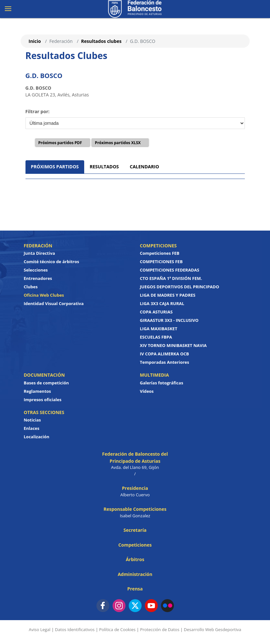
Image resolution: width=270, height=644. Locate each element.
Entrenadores (38, 278)
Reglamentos (38, 391)
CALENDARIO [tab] (144, 167)
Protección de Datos (160, 629)
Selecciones (36, 270)
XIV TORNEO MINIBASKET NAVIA (173, 345)
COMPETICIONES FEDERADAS (170, 270)
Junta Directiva (40, 253)
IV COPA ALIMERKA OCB (165, 354)
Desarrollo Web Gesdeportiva (213, 629)
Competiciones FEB (160, 253)
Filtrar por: (38, 111)
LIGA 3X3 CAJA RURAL (162, 303)
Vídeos (147, 391)
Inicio (35, 41)
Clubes (31, 287)
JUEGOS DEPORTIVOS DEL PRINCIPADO (180, 287)
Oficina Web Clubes (44, 295)
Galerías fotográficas (162, 383)
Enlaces (32, 428)
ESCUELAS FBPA (156, 337)
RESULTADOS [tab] (104, 167)
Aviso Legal (40, 629)
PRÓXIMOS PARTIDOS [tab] (55, 167)
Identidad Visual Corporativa (54, 303)
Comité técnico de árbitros (52, 262)
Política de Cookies (117, 629)
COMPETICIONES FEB (161, 262)
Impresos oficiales (43, 400)
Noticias (32, 420)
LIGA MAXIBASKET (159, 329)
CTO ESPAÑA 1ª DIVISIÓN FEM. (171, 278)
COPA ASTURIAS (156, 312)
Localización (37, 437)
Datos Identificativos (75, 629)
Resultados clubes (101, 41)
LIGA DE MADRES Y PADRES (168, 295)
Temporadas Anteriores (165, 362)
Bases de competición (46, 383)
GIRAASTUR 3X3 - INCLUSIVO (169, 320)
